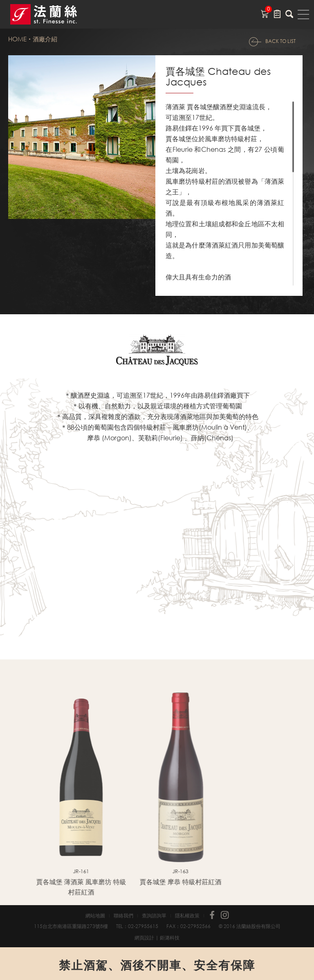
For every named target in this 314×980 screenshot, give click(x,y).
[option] (58, 794)
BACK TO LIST (280, 41)
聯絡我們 (123, 916)
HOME (17, 39)
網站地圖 (95, 916)
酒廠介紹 (45, 39)
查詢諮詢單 (154, 916)
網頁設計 (144, 938)
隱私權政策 (187, 916)
